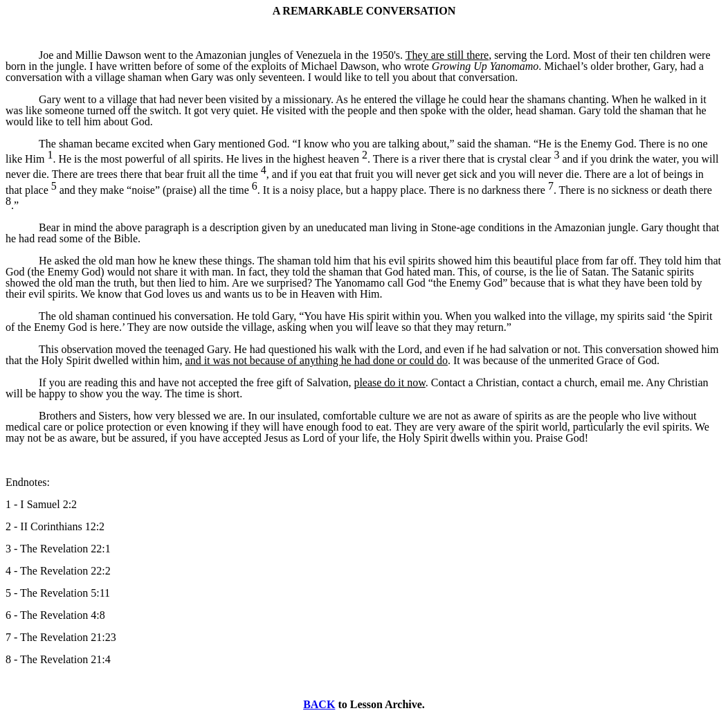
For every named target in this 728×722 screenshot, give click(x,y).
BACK (319, 704)
